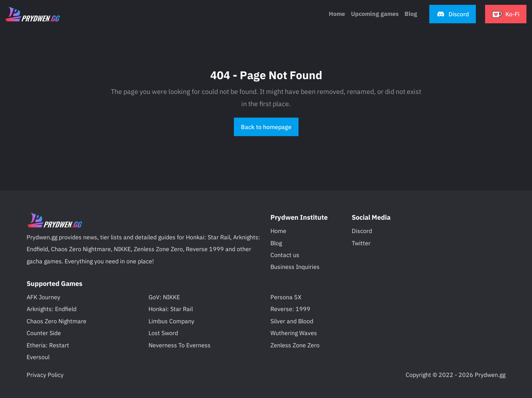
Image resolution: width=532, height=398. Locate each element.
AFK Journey (43, 297)
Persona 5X (286, 297)
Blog (276, 243)
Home (337, 14)
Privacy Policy (45, 375)
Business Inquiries (295, 267)
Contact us (285, 255)
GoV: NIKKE (164, 297)
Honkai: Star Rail (171, 309)
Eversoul (38, 357)
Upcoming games (375, 14)
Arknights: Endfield (52, 309)
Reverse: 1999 (290, 309)
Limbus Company (171, 321)
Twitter (361, 243)
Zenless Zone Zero (295, 345)
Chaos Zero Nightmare (57, 321)
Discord (362, 231)
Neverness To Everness (180, 345)
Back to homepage (266, 127)
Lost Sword (163, 333)
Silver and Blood (292, 321)
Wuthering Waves (294, 333)
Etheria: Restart (48, 345)
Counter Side (44, 333)
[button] (453, 14)
